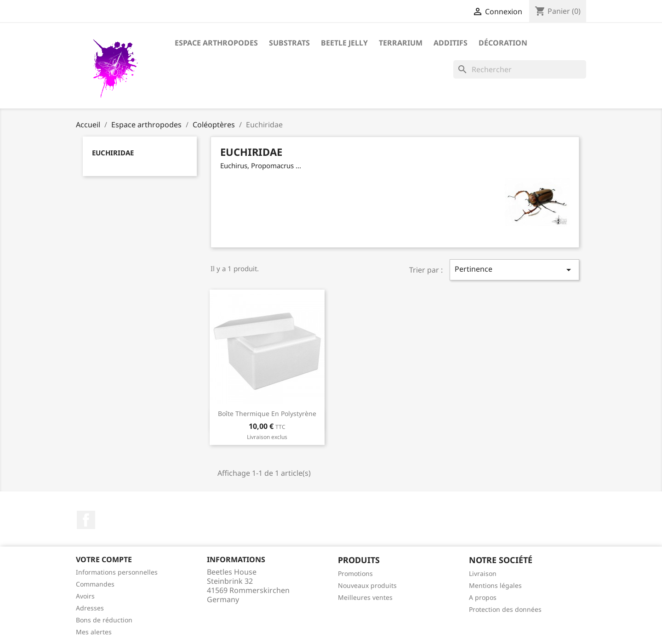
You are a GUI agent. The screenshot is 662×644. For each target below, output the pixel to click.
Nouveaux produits (367, 585)
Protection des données (505, 609)
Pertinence (514, 270)
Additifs (451, 43)
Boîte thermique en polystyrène (267, 413)
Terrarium (401, 43)
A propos (483, 597)
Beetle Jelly (344, 43)
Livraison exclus (267, 437)
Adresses (90, 608)
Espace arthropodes (216, 43)
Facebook (86, 520)
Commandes (95, 584)
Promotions (355, 573)
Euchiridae (113, 153)
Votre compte (104, 559)
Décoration (503, 43)
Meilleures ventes (365, 597)
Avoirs (85, 596)
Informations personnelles (117, 572)
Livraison (483, 573)
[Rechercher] (520, 69)
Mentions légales (495, 585)
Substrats (289, 43)
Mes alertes (94, 632)
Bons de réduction (104, 620)
